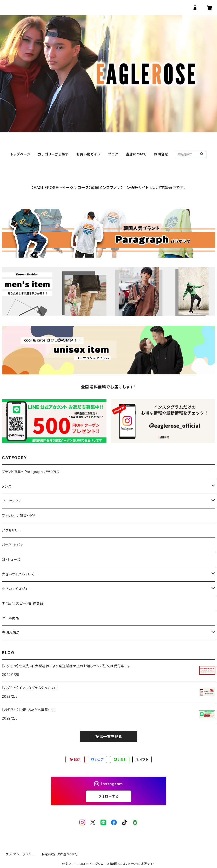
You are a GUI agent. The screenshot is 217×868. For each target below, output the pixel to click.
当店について (136, 154)
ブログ (113, 154)
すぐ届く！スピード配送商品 (24, 603)
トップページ (21, 154)
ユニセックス (12, 501)
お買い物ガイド (88, 154)
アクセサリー (12, 530)
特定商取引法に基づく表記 (60, 854)
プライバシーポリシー (20, 854)
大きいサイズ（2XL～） (19, 574)
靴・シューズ (11, 559)
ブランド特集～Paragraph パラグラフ (31, 472)
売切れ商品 (11, 633)
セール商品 (12, 618)
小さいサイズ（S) (15, 589)
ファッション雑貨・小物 (19, 516)
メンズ (7, 486)
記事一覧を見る (109, 737)
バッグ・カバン (13, 545)
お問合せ (161, 154)
